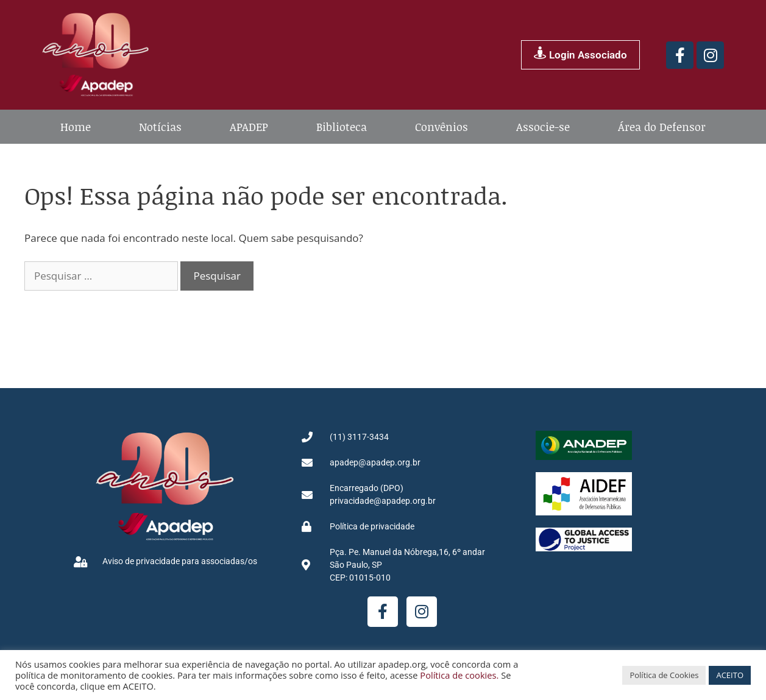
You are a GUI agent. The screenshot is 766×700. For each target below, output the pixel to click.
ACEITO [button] (730, 675)
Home (76, 127)
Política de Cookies (664, 675)
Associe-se (543, 127)
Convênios (442, 127)
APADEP (249, 127)
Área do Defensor (662, 127)
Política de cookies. (459, 675)
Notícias (160, 127)
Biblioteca (342, 127)
